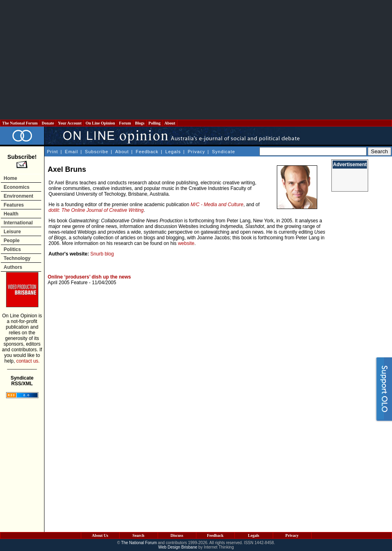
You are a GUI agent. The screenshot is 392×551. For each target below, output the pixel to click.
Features (14, 205)
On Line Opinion (100, 123)
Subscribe (97, 152)
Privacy (196, 152)
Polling (155, 123)
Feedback (147, 152)
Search (138, 535)
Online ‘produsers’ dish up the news (89, 277)
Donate (48, 123)
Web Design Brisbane (178, 547)
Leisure (12, 232)
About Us (100, 535)
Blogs (140, 123)
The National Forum (20, 123)
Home (10, 178)
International (18, 223)
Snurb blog (102, 254)
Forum (125, 123)
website (186, 243)
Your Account (70, 123)
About (170, 123)
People (12, 241)
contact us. (28, 361)
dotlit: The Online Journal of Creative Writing (96, 210)
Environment (18, 196)
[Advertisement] (196, 60)
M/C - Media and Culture (217, 205)
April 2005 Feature (68, 283)
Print (53, 152)
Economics (17, 187)
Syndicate (224, 152)
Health (11, 214)
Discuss (177, 535)
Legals (173, 152)
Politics (12, 249)
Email (72, 152)
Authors (13, 267)
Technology (17, 258)
